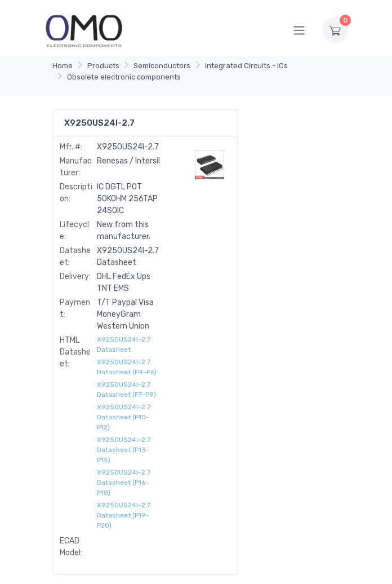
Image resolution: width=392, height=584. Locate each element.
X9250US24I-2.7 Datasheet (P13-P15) (124, 450)
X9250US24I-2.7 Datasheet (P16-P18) (124, 483)
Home (63, 66)
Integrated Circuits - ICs (246, 66)
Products (103, 66)
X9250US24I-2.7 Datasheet (124, 344)
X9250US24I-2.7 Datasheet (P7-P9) (126, 390)
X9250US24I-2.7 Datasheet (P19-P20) (124, 515)
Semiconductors (162, 66)
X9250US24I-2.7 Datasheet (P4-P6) (127, 367)
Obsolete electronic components (124, 77)
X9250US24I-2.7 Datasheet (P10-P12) (124, 417)
